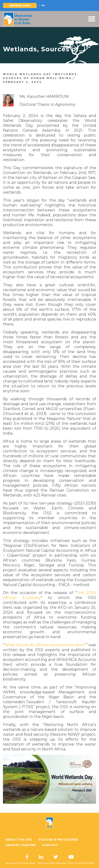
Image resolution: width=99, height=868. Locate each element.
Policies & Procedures (58, 840)
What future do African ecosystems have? (45, 645)
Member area (20, 5)
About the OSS (19, 840)
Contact (50, 845)
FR (43, 5)
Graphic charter (20, 845)
